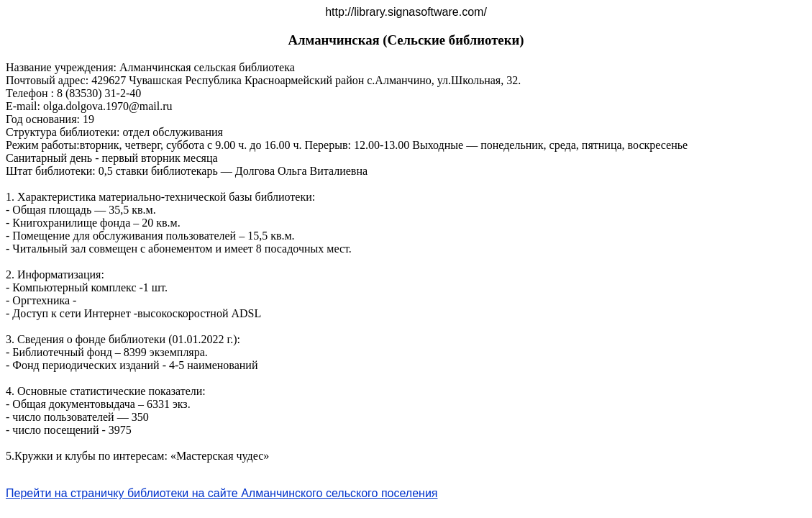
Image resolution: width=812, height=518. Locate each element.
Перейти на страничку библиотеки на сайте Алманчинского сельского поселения (222, 493)
